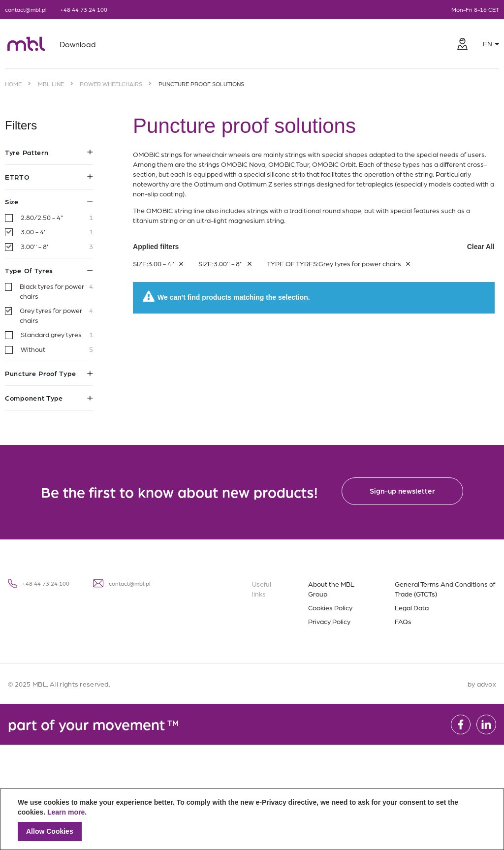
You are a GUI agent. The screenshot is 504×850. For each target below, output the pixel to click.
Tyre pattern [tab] (49, 152)
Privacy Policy (329, 621)
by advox (482, 684)
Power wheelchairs (111, 84)
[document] (252, 819)
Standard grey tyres (57, 335)
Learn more (66, 812)
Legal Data (412, 607)
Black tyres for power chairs (56, 291)
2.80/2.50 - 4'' (57, 218)
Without (57, 349)
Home (13, 84)
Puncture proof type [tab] (49, 373)
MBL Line (51, 84)
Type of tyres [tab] (49, 270)
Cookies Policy (330, 607)
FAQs (403, 621)
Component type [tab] (49, 398)
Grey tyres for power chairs (56, 315)
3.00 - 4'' (57, 232)
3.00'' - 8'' (57, 247)
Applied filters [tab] (314, 247)
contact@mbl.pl (26, 9)
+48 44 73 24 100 (84, 9)
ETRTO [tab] (49, 177)
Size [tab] (49, 201)
